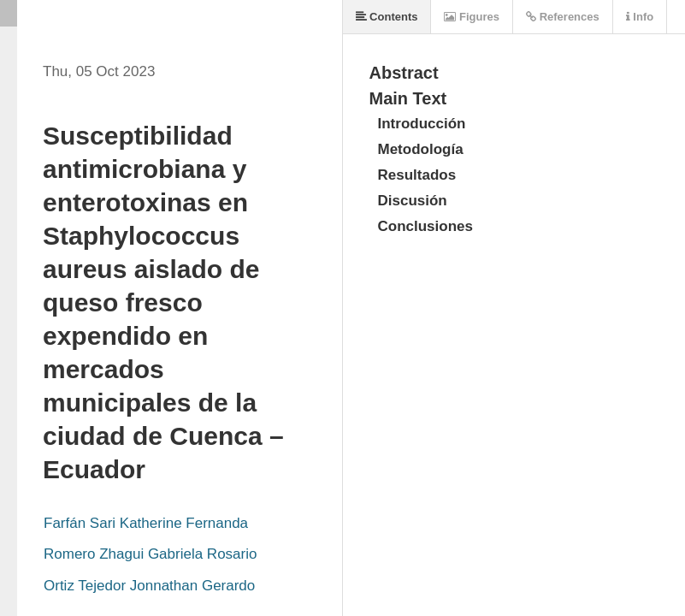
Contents (387, 17)
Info (640, 17)
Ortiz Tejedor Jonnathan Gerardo (149, 586)
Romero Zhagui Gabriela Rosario (150, 554)
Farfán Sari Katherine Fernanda (146, 523)
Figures (472, 17)
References (563, 17)
